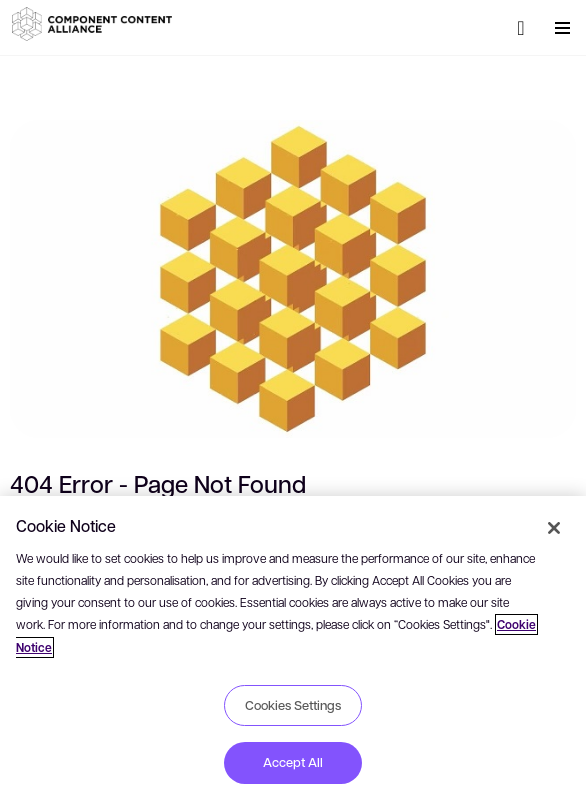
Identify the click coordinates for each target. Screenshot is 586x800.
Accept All (293, 762)
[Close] (554, 528)
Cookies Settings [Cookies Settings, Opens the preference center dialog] (293, 705)
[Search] (521, 28)
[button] (95, 24)
